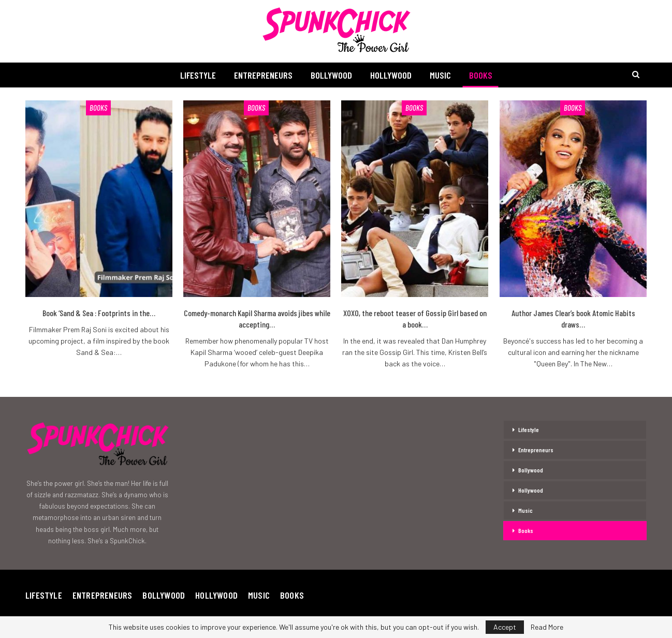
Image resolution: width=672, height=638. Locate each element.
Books (481, 75)
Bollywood (331, 75)
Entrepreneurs (263, 75)
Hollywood (391, 75)
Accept (505, 627)
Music (440, 75)
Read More (547, 627)
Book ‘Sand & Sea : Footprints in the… (99, 313)
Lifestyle (198, 75)
